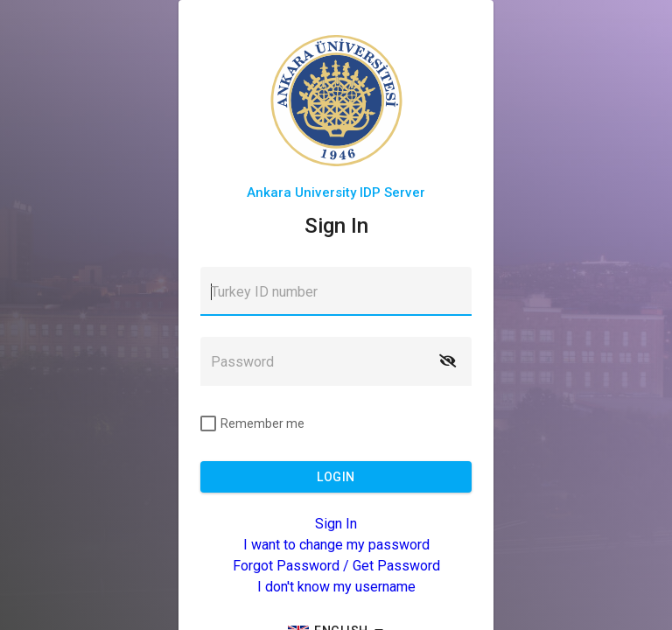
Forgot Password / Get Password (336, 566)
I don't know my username (336, 587)
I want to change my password (336, 545)
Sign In (336, 524)
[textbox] (336, 291)
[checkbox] (252, 423)
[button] (447, 361)
